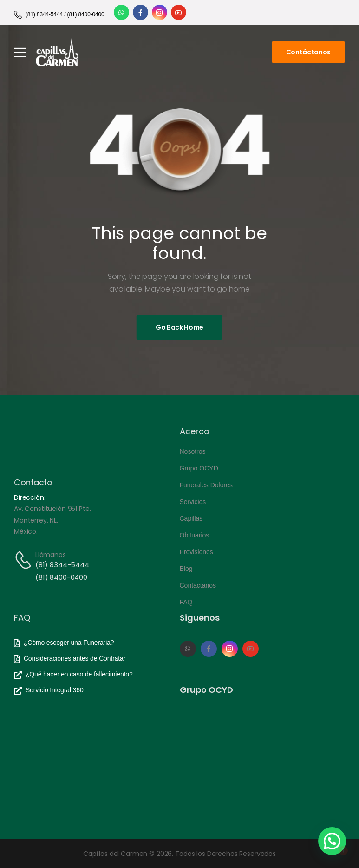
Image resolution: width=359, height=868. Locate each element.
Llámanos (51, 555)
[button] (332, 841)
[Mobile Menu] (20, 52)
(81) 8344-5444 (62, 565)
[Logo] (57, 52)
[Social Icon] (121, 12)
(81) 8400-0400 (61, 577)
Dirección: (30, 497)
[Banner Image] (179, 327)
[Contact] (25, 560)
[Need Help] (59, 15)
